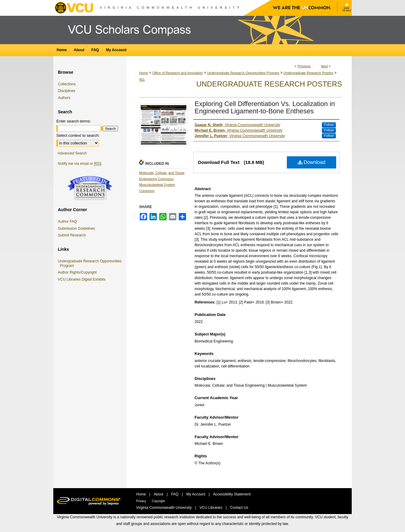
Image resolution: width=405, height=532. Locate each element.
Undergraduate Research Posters (308, 73)
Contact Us (239, 508)
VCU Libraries (211, 508)
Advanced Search (72, 153)
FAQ (175, 494)
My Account (196, 494)
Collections (67, 84)
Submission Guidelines (76, 229)
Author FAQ (67, 222)
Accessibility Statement (232, 494)
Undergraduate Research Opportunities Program (243, 73)
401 (142, 80)
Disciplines (67, 91)
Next (324, 66)
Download (312, 162)
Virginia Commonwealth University (164, 508)
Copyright (158, 501)
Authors (64, 98)
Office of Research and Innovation (178, 73)
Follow (329, 125)
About (159, 494)
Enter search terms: (74, 121)
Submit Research (72, 235)
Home (144, 73)
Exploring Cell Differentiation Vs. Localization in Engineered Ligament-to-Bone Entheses (265, 107)
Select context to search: (78, 135)
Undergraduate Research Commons (90, 188)
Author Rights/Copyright (78, 272)
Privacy (142, 501)
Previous (304, 66)
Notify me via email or (80, 164)
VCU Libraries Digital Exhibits (83, 279)
